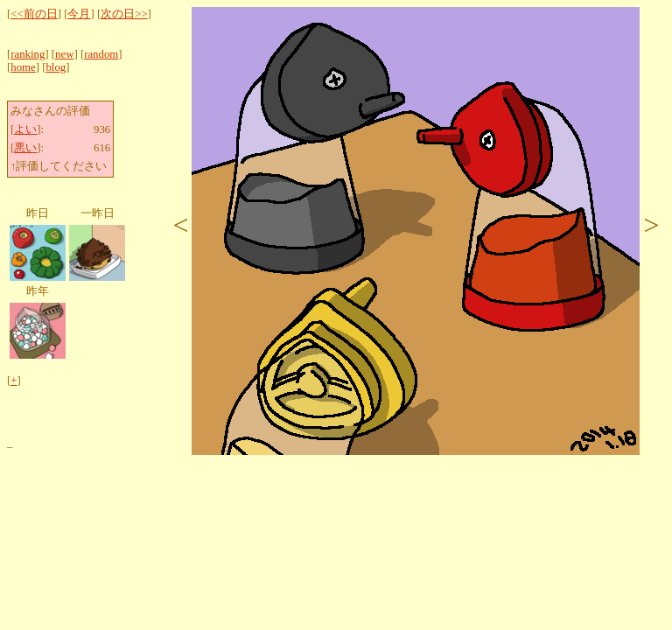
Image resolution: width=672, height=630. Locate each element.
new (64, 54)
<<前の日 (34, 14)
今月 (79, 14)
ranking (28, 54)
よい (25, 129)
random (101, 54)
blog (56, 67)
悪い (25, 148)
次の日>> (124, 14)
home (23, 67)
